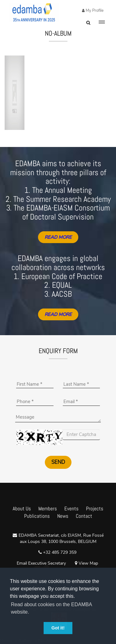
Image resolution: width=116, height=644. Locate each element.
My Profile (94, 11)
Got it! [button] (58, 628)
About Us (22, 509)
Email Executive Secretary (41, 563)
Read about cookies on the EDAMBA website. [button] (51, 608)
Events (71, 509)
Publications (37, 516)
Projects (95, 509)
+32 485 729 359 (59, 552)
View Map (86, 563)
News (63, 516)
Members (48, 509)
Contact (84, 516)
